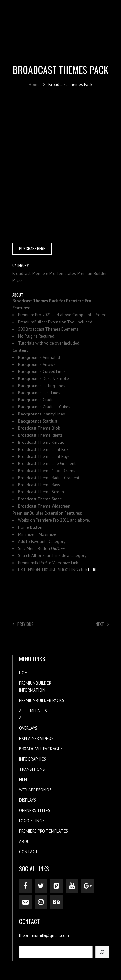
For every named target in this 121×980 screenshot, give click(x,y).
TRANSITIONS (32, 769)
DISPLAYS (28, 800)
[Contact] (25, 902)
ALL (22, 718)
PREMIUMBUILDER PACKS (42, 700)
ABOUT (26, 841)
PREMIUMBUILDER (35, 683)
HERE (93, 570)
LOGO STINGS (32, 821)
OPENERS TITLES (35, 811)
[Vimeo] (56, 886)
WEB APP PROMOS (35, 790)
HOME (25, 673)
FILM (23, 780)
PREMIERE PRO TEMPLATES (44, 831)
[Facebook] (25, 886)
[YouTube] (72, 886)
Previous (23, 624)
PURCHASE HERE (32, 248)
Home (34, 84)
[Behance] (56, 902)
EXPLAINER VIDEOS (36, 738)
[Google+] (87, 886)
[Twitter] (41, 886)
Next (102, 624)
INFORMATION (32, 690)
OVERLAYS (28, 728)
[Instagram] (41, 902)
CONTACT (29, 852)
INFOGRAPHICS (33, 759)
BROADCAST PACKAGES (41, 749)
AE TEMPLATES (33, 711)
